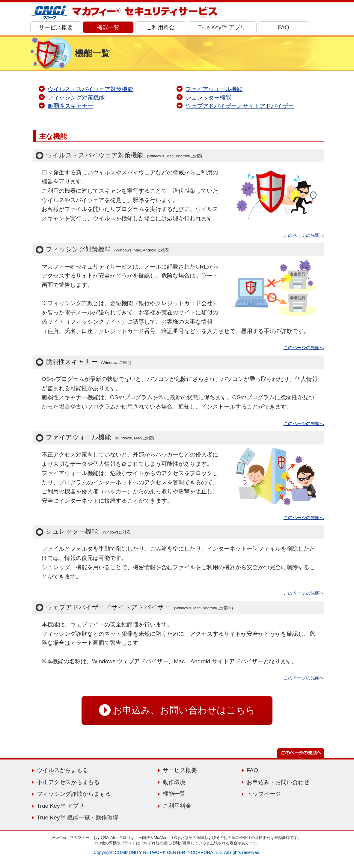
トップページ (264, 794)
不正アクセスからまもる (68, 782)
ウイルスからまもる (62, 770)
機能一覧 (108, 27)
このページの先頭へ (304, 235)
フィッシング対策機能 (76, 98)
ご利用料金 (161, 27)
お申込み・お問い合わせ (278, 782)
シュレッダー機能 (208, 98)
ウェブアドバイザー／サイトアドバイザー (240, 106)
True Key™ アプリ (222, 27)
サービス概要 (56, 27)
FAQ (283, 27)
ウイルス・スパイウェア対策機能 (90, 89)
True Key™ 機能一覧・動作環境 (78, 817)
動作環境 (174, 782)
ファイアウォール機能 (214, 89)
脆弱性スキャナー (70, 106)
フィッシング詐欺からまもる (74, 794)
